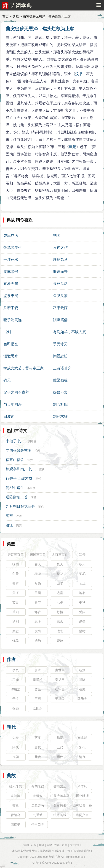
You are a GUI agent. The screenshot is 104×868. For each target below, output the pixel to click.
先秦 (16, 738)
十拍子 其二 (15, 441)
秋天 (82, 564)
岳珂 (37, 451)
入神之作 (60, 247)
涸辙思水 (11, 356)
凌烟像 (38, 796)
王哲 (38, 479)
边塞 (60, 593)
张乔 (30, 460)
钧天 (7, 380)
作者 (11, 659)
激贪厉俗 (60, 805)
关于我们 (75, 845)
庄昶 (42, 469)
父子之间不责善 (16, 392)
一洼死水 (11, 260)
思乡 (38, 622)
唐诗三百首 (16, 555)
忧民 (16, 641)
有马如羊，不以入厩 (69, 332)
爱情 (82, 622)
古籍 (57, 845)
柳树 (16, 583)
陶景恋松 (60, 356)
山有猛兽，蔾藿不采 (82, 806)
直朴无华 (11, 284)
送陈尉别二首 (17, 497)
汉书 (79, 74)
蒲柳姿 (16, 824)
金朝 (16, 757)
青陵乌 (16, 815)
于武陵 (60, 699)
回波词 (9, 416)
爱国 (82, 612)
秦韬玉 (60, 680)
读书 (60, 631)
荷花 (60, 574)
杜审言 (60, 689)
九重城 (38, 815)
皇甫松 (38, 680)
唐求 (38, 670)
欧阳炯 (38, 708)
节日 (16, 602)
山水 (60, 583)
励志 (16, 631)
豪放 (60, 641)
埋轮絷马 (60, 260)
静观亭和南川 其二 (21, 469)
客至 (9, 516)
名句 (34, 845)
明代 (60, 757)
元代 (38, 757)
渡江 (9, 525)
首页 (5, 16)
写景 (82, 555)
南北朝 (82, 738)
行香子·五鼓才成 (19, 478)
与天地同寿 (13, 404)
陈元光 (82, 699)
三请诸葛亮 (62, 368)
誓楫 (16, 805)
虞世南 (60, 670)
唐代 (38, 747)
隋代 (16, 747)
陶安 (19, 525)
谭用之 (16, 689)
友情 (38, 631)
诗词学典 (21, 6)
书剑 (7, 332)
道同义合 (82, 815)
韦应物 (31, 488)
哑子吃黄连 (13, 320)
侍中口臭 (38, 824)
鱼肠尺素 (60, 296)
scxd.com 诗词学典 (48, 857)
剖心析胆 (60, 404)
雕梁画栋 (60, 380)
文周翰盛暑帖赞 (19, 450)
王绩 (38, 699)
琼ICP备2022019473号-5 (57, 863)
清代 (82, 757)
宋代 (82, 747)
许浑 (19, 516)
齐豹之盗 (38, 786)
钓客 (57, 235)
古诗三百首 (60, 555)
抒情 (60, 612)
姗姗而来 (60, 272)
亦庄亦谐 (11, 235)
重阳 (16, 612)
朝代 (11, 727)
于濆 (16, 699)
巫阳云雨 (60, 308)
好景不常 (60, 392)
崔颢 (82, 689)
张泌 (16, 708)
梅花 (38, 574)
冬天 (16, 574)
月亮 (38, 583)
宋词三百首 (38, 555)
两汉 (38, 738)
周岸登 (32, 441)
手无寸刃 (60, 344)
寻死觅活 (60, 284)
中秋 (82, 602)
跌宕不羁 (11, 308)
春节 (38, 602)
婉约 (38, 641)
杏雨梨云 (60, 786)
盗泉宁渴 (11, 296)
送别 (16, 622)
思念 (60, 622)
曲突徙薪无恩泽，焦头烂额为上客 (40, 29)
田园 (38, 593)
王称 (41, 507)
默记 (73, 147)
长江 (82, 583)
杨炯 (82, 670)
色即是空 (11, 344)
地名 (82, 593)
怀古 (38, 612)
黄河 (16, 593)
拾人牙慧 (16, 786)
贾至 (38, 689)
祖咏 (82, 680)
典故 (16, 16)
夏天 (60, 564)
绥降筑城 (60, 815)
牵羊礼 (82, 786)
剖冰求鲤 (60, 416)
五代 (60, 747)
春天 (38, 564)
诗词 (26, 845)
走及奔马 (38, 805)
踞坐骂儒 (60, 320)
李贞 (16, 670)
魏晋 (60, 738)
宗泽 (16, 680)
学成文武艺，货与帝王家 (24, 368)
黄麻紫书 (11, 272)
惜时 (82, 631)
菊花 (82, 574)
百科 (65, 845)
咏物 (16, 564)
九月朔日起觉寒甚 (20, 506)
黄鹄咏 (16, 796)
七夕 (60, 602)
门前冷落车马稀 (60, 797)
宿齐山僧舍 (15, 460)
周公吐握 (82, 796)
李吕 (34, 497)
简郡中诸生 (15, 488)
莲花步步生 (13, 247)
